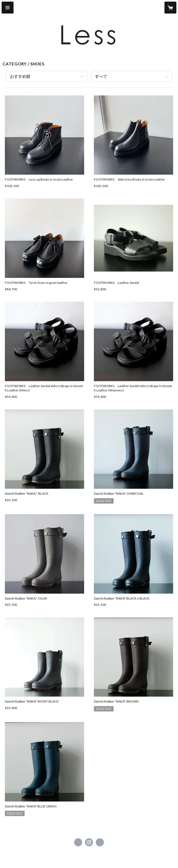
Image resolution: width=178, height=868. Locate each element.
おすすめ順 (20, 76)
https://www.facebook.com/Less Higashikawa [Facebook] (78, 842)
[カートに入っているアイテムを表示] (170, 8)
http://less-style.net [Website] (100, 842)
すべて (101, 76)
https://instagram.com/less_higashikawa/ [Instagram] (89, 842)
